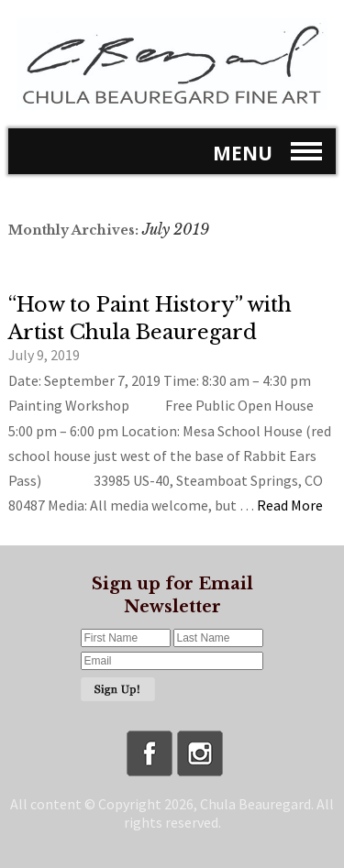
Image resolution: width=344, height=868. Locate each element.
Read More (290, 505)
